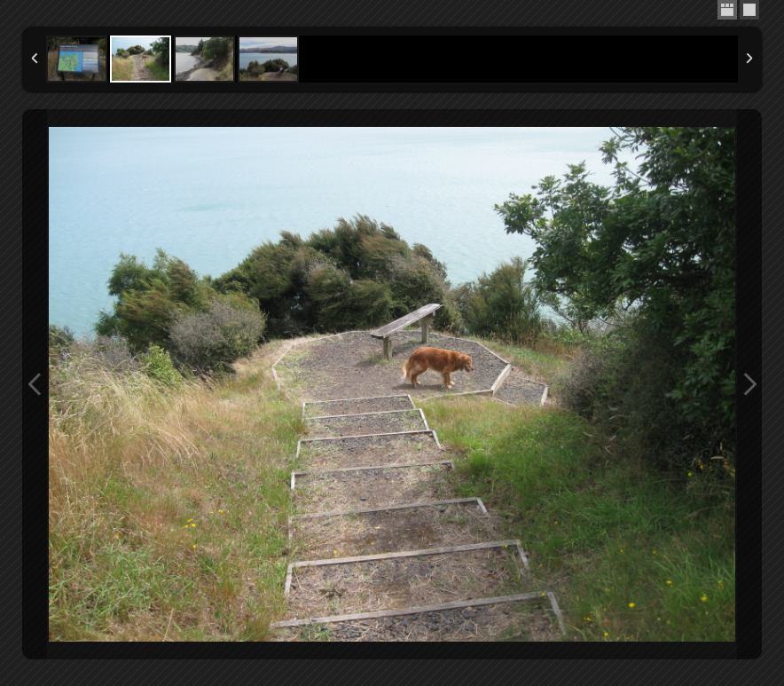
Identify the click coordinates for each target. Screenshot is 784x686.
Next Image (749, 385)
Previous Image (35, 385)
